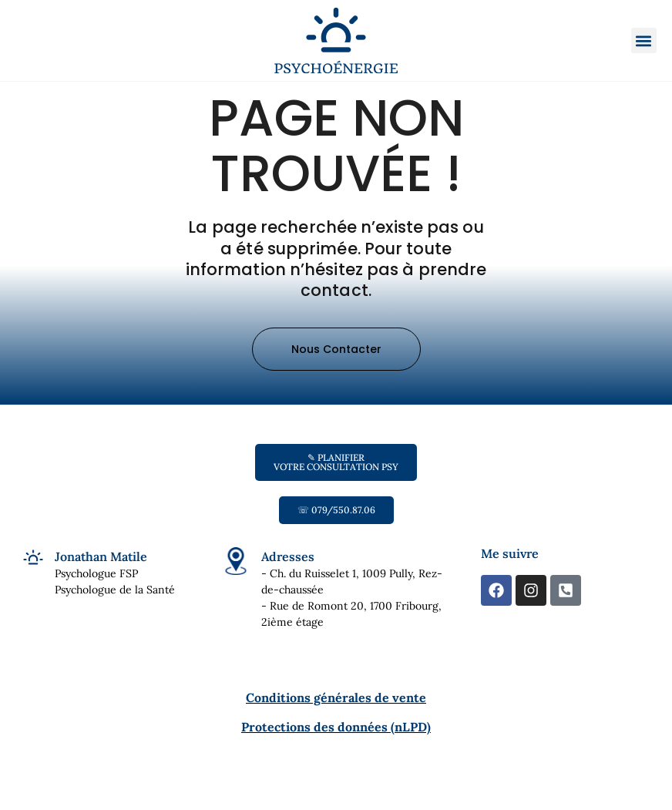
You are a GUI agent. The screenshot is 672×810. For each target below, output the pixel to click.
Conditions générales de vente (336, 722)
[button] (644, 40)
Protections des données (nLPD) (336, 751)
